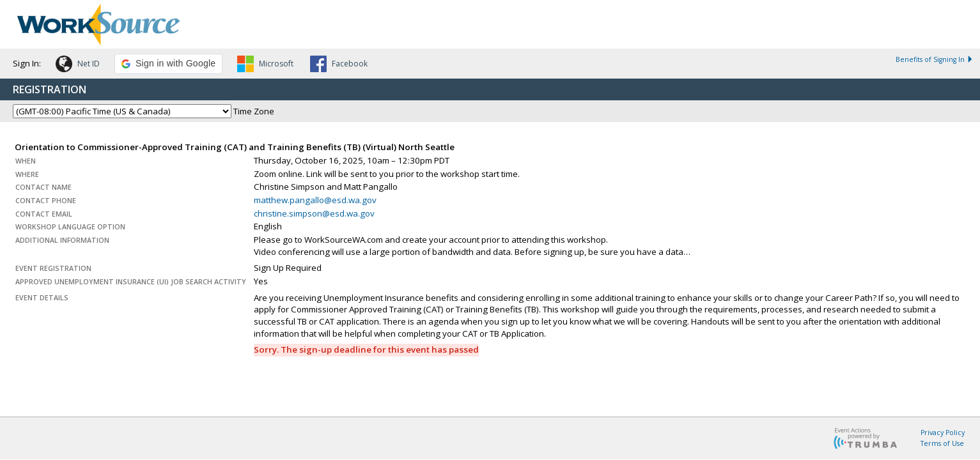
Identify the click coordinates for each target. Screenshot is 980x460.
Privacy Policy (943, 433)
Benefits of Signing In (935, 59)
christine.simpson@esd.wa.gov (314, 213)
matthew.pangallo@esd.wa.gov (315, 200)
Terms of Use (942, 443)
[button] (78, 66)
